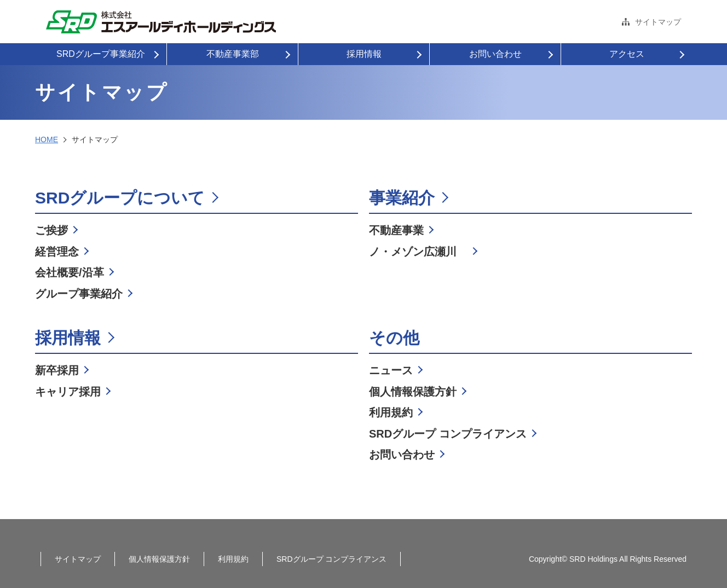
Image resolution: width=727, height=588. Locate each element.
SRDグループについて (120, 198)
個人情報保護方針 (413, 392)
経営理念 (57, 252)
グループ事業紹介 (79, 294)
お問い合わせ (495, 54)
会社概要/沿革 (70, 272)
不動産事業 (396, 230)
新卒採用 (57, 370)
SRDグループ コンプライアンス (448, 434)
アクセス (627, 54)
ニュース (391, 370)
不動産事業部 (233, 54)
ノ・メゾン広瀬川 (418, 252)
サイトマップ (658, 22)
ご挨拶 (51, 230)
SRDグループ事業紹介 (101, 54)
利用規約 (391, 412)
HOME (47, 139)
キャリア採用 (68, 392)
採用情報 (364, 54)
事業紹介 (402, 198)
